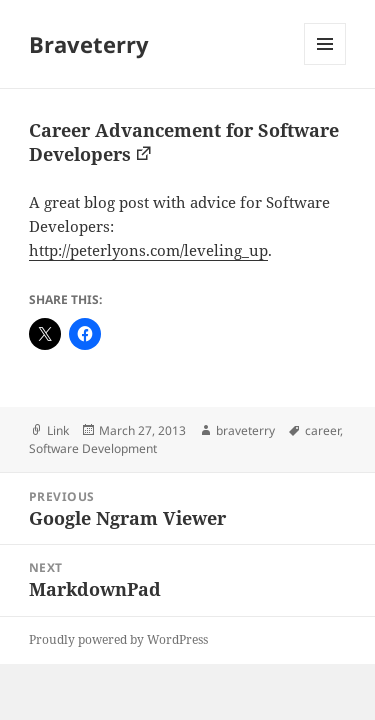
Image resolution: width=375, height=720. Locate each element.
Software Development (93, 448)
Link (58, 430)
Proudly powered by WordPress (118, 639)
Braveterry (89, 44)
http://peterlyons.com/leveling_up (148, 250)
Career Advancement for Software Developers (184, 142)
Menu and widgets (325, 64)
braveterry (245, 430)
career (322, 430)
